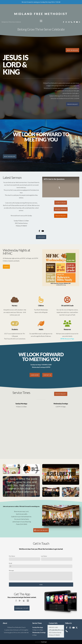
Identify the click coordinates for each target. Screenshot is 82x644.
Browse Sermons (61, 209)
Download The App (22, 608)
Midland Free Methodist (41, 14)
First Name (12, 556)
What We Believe (10, 156)
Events (6, 267)
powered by (41, 642)
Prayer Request (73, 104)
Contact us (47, 375)
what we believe (72, 50)
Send (41, 585)
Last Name (44, 556)
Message (11, 570)
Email (10, 563)
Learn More (41, 237)
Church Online (61, 203)
